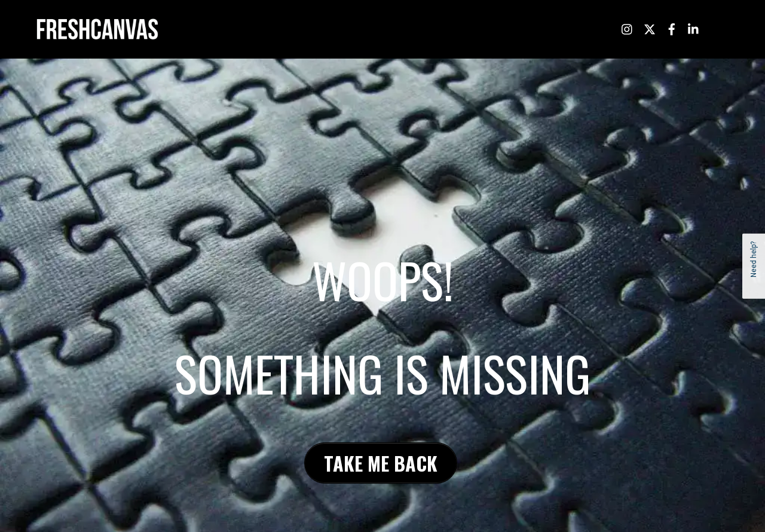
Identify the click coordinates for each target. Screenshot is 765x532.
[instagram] (628, 27)
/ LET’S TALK (584, 28)
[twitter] (650, 27)
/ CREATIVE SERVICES (513, 28)
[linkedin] (694, 27)
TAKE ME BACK (381, 462)
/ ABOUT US (443, 28)
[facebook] (672, 27)
